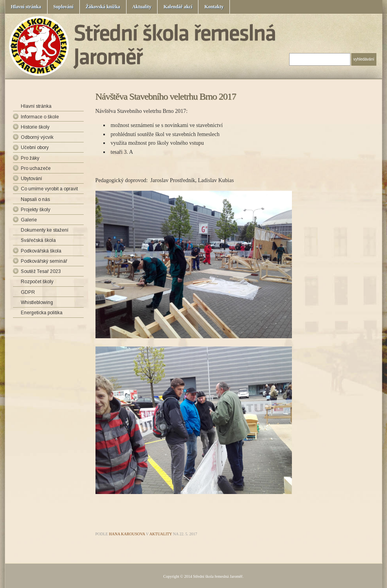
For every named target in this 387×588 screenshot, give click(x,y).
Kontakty (214, 7)
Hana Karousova (127, 534)
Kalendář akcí (178, 7)
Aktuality (142, 7)
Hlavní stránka (26, 7)
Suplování (63, 7)
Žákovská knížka (103, 7)
